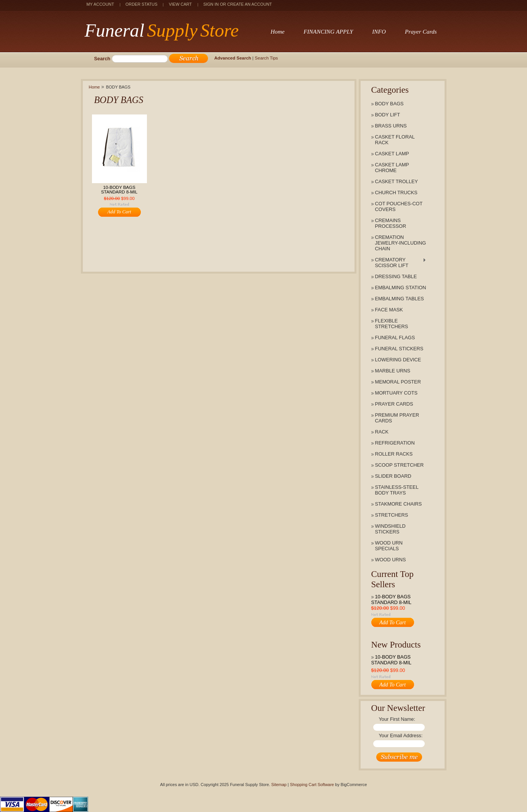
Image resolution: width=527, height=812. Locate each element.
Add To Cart (392, 622)
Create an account (249, 4)
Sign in (211, 4)
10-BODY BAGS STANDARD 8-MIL (392, 599)
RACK (382, 432)
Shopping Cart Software (312, 785)
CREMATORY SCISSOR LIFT (397, 263)
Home (94, 87)
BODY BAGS (389, 104)
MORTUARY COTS (396, 393)
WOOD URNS (391, 560)
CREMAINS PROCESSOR (391, 223)
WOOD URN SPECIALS (389, 546)
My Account (100, 4)
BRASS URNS (391, 126)
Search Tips (267, 58)
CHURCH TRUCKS (396, 193)
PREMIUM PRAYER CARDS (397, 418)
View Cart (180, 4)
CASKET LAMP (392, 154)
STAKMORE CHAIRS (399, 504)
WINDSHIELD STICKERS (390, 529)
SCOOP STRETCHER (400, 465)
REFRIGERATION (395, 443)
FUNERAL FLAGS (395, 338)
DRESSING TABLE (396, 276)
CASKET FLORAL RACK (395, 140)
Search (102, 59)
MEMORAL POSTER (398, 382)
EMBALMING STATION (401, 288)
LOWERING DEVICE (398, 360)
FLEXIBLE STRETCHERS (392, 324)
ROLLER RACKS (394, 454)
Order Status (142, 4)
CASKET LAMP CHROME (392, 168)
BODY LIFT (388, 115)
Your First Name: (397, 719)
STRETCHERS (392, 515)
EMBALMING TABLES (400, 299)
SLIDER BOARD (393, 476)
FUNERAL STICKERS (399, 349)
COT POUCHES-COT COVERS (399, 206)
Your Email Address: (401, 735)
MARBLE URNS (393, 371)
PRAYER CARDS (394, 404)
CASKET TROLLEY (397, 181)
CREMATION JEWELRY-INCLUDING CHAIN (401, 243)
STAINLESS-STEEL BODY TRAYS (397, 490)
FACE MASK (389, 310)
